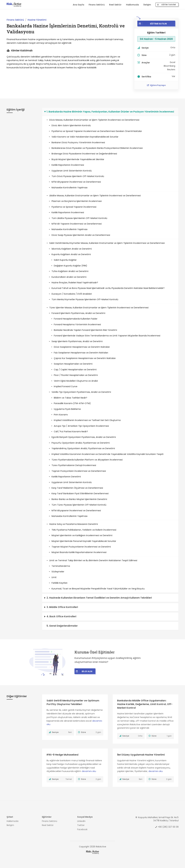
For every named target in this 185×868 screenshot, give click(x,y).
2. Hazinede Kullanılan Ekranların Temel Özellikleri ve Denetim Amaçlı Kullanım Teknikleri (99, 598)
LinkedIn (81, 821)
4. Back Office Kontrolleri (61, 616)
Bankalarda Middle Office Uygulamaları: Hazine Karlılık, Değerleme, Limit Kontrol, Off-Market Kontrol (145, 704)
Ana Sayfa (78, 5)
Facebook (82, 829)
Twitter (81, 825)
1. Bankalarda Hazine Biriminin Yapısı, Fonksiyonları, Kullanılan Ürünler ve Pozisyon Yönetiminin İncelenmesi (110, 112)
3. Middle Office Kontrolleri (62, 607)
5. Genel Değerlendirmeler (62, 626)
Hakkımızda (132, 5)
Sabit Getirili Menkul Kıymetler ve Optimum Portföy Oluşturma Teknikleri (73, 702)
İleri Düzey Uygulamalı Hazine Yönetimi (141, 755)
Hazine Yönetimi (37, 20)
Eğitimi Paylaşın (156, 85)
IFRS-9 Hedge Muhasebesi (62, 755)
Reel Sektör (115, 5)
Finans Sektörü (97, 5)
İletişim (147, 5)
